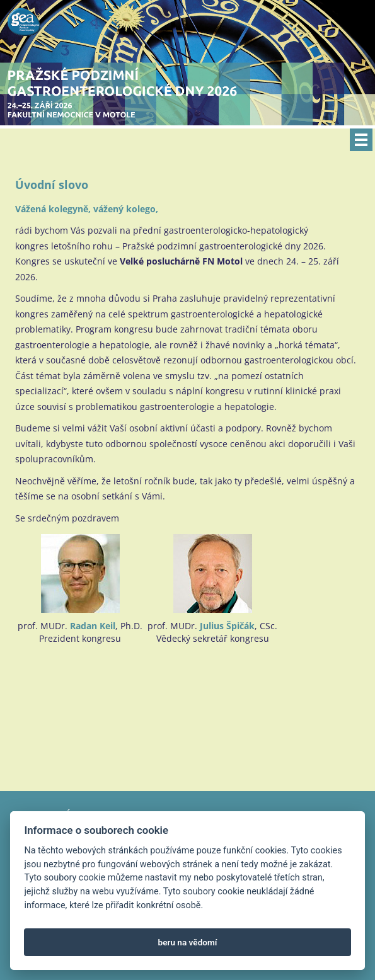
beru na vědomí (188, 942)
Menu (361, 140)
